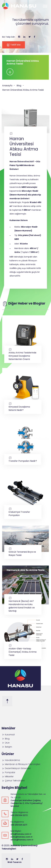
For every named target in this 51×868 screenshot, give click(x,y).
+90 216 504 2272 (19, 815)
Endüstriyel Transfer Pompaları (23, 512)
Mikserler (8, 776)
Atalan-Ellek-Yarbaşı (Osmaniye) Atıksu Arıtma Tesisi (23, 650)
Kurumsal (8, 735)
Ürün (6, 743)
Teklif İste (14, 45)
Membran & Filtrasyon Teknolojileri (21, 764)
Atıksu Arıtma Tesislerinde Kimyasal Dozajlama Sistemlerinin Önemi (23, 354)
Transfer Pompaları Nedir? (23, 459)
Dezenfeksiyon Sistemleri (16, 768)
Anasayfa (7, 86)
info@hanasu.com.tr (21, 834)
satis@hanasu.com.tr (22, 837)
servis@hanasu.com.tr (22, 840)
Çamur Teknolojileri (13, 781)
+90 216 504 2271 (19, 825)
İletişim (7, 747)
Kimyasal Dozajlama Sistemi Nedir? (23, 407)
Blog (19, 86)
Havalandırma (11, 760)
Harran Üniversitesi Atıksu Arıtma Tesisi (23, 90)
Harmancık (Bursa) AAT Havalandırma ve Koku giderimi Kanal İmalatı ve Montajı (23, 604)
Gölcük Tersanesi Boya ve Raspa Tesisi (23, 552)
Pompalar (8, 772)
